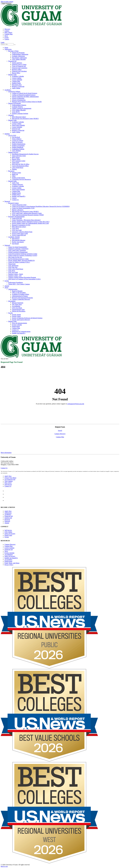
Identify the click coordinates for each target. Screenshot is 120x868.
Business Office (17, 70)
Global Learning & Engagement (22, 108)
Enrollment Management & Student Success (25, 154)
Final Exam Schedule (18, 125)
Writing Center (16, 173)
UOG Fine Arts (13, 267)
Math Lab (15, 174)
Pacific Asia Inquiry (18, 242)
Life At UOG (12, 135)
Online (8, 532)
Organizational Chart (18, 310)
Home (6, 48)
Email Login (8, 535)
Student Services (13, 152)
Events (7, 38)
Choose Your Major (10, 478)
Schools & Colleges (14, 91)
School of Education (18, 98)
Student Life (8, 518)
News (6, 36)
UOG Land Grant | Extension (17, 250)
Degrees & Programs (18, 53)
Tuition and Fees (17, 63)
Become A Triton (13, 51)
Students (7, 134)
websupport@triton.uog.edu (76, 404)
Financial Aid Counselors (20, 68)
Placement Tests (17, 85)
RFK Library (8, 32)
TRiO (14, 176)
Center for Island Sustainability (18, 247)
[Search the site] (15, 45)
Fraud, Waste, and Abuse (12, 563)
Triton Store (16, 162)
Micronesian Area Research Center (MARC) (25, 119)
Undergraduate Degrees (19, 105)
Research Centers (13, 203)
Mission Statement (18, 303)
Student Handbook (18, 147)
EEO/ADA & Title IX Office (21, 164)
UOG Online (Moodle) (19, 59)
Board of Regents (17, 291)
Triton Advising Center (19, 156)
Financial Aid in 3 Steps (19, 64)
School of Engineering (19, 100)
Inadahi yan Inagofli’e (19, 196)
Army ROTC (16, 112)
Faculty (10, 313)
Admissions (8, 49)
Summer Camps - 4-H (15, 276)
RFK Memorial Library (19, 117)
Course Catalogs (9, 548)
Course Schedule (17, 80)
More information (6, 453)
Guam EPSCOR (17, 218)
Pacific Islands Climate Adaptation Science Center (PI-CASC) (31, 222)
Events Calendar (17, 325)
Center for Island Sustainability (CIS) (23, 208)
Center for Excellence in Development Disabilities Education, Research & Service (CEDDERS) (41, 206)
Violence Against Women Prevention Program (22, 277)
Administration (13, 289)
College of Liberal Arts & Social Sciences (25, 93)
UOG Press (15, 228)
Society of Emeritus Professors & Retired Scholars (27, 318)
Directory (7, 29)
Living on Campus (18, 141)
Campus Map (9, 34)
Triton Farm (12, 264)
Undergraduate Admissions (20, 54)
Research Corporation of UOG (21, 225)
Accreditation (16, 306)
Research (7, 201)
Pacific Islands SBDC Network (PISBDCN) (21, 260)
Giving (7, 281)
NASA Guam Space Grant (20, 233)
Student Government (18, 146)
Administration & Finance (20, 296)
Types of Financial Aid (19, 66)
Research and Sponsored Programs (22, 298)
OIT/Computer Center (19, 161)
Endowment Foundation (15, 282)
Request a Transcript (18, 86)
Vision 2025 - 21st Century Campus (19, 284)
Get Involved (16, 137)
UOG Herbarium (13, 266)
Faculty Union (16, 316)
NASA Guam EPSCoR (19, 235)
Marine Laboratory (18, 210)
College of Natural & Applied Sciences (24, 95)
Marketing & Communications (21, 331)
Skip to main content (7, 2)
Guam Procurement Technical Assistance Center (23, 254)
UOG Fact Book (17, 308)
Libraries (11, 115)
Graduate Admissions (18, 56)
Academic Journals (14, 237)
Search (60, 431)
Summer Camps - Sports (16, 274)
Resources (11, 171)
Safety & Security (17, 142)
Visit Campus (9, 481)
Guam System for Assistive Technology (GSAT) (23, 255)
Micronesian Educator (19, 240)
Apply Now (16, 183)
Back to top (4, 866)
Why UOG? (8, 483)
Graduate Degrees (17, 107)
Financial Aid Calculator (19, 71)
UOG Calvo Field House (16, 269)
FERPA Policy (16, 195)
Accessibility (8, 560)
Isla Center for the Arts (15, 257)
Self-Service (8, 485)
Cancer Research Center (19, 205)
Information (12, 301)
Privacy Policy (9, 565)
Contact (7, 31)
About (6, 288)
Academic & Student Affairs (21, 294)
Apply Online (16, 88)
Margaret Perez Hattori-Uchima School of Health (27, 102)
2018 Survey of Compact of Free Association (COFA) (24, 279)
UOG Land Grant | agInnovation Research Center (27, 213)
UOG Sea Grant (17, 230)
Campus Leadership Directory (21, 299)
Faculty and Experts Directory (21, 320)
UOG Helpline (16, 151)
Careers (7, 39)
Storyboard (15, 244)
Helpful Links (12, 75)
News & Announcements (19, 323)
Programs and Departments (16, 217)
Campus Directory (18, 184)
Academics (8, 90)
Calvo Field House (18, 168)
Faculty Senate (16, 315)
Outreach (7, 245)
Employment (16, 326)
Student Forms (16, 83)
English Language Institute (20, 113)
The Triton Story (17, 304)
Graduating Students (18, 149)
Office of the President (19, 293)
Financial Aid (12, 61)
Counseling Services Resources (21, 179)
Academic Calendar (18, 76)
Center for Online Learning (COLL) (19, 262)
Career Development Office (20, 166)
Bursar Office (16, 73)
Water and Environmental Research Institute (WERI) (28, 215)
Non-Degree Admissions (19, 58)
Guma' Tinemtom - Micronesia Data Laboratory (26, 220)
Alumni (7, 286)
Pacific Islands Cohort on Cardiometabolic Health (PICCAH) (30, 223)
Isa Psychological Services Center (18, 259)
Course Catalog (17, 78)
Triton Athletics (17, 139)
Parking (14, 169)
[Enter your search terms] (7, 44)
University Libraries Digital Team (22, 232)
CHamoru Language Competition (18, 249)
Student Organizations (19, 144)
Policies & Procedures (19, 311)
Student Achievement (18, 178)
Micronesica (16, 239)
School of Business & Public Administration (25, 97)
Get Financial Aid (10, 479)
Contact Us (15, 200)
